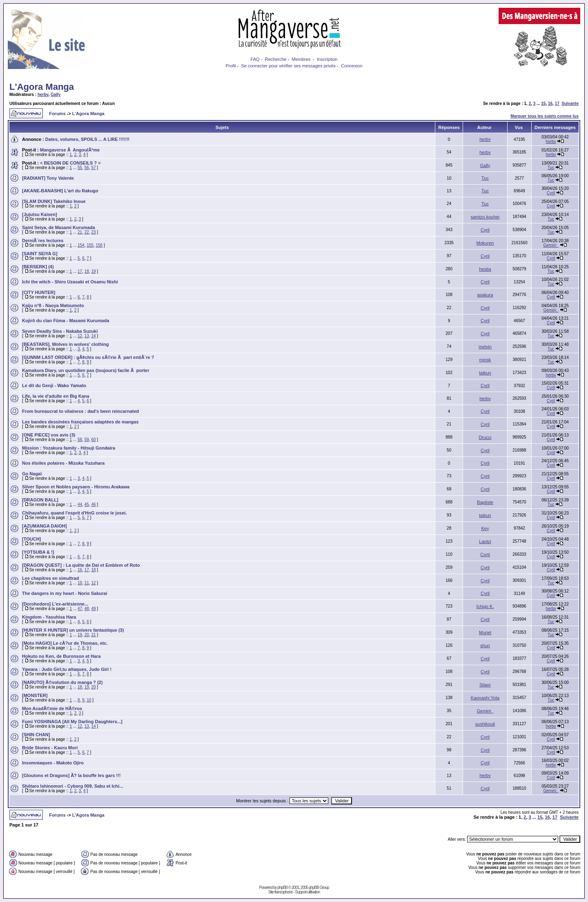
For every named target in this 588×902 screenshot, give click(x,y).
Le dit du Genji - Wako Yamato (54, 385)
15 (543, 104)
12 (80, 336)
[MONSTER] (35, 695)
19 (93, 271)
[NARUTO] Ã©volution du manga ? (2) (62, 682)
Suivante (570, 104)
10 (80, 583)
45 (87, 504)
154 (81, 245)
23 (93, 232)
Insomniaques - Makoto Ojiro (53, 763)
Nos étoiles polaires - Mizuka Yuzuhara (63, 463)
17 (557, 104)
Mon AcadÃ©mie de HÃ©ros (52, 708)
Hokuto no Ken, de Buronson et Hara (61, 656)
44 (80, 504)
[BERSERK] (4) (38, 267)
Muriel (485, 633)
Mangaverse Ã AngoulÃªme (70, 150)
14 (93, 336)
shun (485, 646)
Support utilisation (308, 892)
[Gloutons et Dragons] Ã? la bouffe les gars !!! (71, 775)
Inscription (327, 59)
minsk (485, 360)
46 (93, 504)
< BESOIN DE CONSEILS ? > (70, 163)
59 (87, 440)
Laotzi (485, 541)
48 (87, 609)
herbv (43, 95)
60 (93, 440)
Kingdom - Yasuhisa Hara (49, 617)
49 (93, 609)
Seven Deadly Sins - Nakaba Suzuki (60, 331)
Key (485, 528)
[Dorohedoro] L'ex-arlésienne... (55, 604)
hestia (485, 269)
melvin (485, 347)
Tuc (551, 168)
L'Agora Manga (42, 87)
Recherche (275, 59)
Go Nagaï (32, 474)
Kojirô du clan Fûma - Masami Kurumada (66, 321)
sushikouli (485, 724)
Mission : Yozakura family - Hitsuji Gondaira (69, 448)
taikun (485, 373)
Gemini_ (551, 245)
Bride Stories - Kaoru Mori (50, 748)
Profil (231, 66)
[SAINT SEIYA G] (40, 254)
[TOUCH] (31, 539)
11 (87, 583)
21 (80, 232)
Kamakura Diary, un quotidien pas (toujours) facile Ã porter (86, 370)
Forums (57, 114)
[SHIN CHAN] (36, 735)
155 (90, 245)
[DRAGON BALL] (40, 500)
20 (87, 635)
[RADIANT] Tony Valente (48, 178)
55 (80, 168)
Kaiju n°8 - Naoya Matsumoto (53, 305)
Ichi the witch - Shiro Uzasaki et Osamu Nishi (70, 282)
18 (87, 271)
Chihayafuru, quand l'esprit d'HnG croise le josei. (74, 513)
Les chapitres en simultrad (50, 578)
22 (87, 232)
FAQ (255, 59)
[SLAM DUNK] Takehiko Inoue (54, 201)
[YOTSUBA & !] (38, 552)
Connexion (352, 66)
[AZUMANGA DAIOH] (45, 526)
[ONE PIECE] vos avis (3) (49, 435)
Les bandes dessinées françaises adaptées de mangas (80, 422)
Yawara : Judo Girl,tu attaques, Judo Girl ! (67, 669)
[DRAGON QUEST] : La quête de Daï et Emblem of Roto (81, 565)
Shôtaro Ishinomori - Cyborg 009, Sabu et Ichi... (73, 786)
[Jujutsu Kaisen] (40, 214)
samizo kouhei (485, 217)
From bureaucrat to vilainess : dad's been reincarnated (80, 411)
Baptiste (485, 502)
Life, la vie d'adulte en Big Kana (56, 396)
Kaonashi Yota (485, 698)
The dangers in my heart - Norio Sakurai (65, 593)
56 (87, 168)
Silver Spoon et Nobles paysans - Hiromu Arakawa (76, 487)
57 (93, 168)
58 (80, 440)
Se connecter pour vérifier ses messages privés (288, 66)
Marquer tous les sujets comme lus (545, 116)
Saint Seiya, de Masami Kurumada (59, 227)
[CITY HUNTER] (39, 292)
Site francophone (281, 892)
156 (99, 245)
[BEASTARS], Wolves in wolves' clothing (65, 344)
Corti (485, 555)
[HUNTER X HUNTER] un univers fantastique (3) (73, 630)
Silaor (485, 685)
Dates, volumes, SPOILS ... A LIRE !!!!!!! (87, 139)
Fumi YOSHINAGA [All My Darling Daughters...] (72, 722)
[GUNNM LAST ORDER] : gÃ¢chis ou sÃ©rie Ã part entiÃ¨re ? (88, 357)
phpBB (282, 888)
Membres (301, 59)
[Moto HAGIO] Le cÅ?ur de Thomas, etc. (65, 643)
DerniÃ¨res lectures (43, 241)
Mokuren (485, 243)
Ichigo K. (485, 606)
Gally (56, 95)
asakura (485, 295)
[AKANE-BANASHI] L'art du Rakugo (60, 191)
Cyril (551, 193)
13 (87, 336)
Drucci (485, 437)
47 (80, 609)
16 (550, 104)
